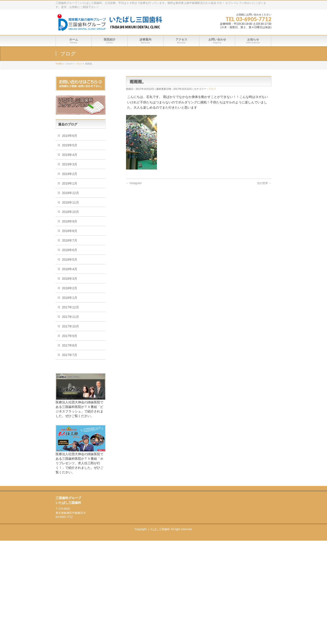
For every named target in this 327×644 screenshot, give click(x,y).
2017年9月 (70, 336)
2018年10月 (71, 212)
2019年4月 (70, 155)
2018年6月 (70, 250)
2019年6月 (70, 136)
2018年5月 (70, 260)
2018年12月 (71, 193)
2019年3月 (70, 164)
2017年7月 (70, 355)
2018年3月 (70, 279)
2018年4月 (70, 269)
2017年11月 (71, 317)
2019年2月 (70, 174)
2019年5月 (70, 145)
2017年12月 (71, 307)
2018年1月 (70, 298)
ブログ (212, 89)
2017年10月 (71, 326)
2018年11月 (71, 202)
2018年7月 (70, 240)
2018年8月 (70, 231)
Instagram (134, 183)
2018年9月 (70, 221)
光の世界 (264, 183)
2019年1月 (70, 183)
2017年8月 (70, 345)
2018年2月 (70, 288)
